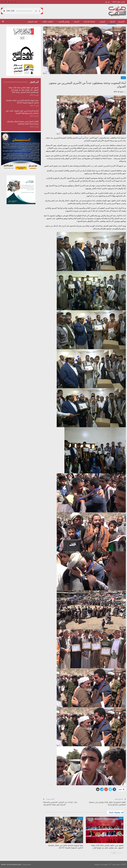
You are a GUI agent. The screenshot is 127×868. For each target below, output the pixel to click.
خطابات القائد (48, 22)
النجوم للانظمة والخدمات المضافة (11, 864)
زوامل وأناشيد (64, 22)
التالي (114, 853)
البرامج (103, 22)
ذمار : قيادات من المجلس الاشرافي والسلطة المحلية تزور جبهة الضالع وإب (60, 803)
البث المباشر (33, 22)
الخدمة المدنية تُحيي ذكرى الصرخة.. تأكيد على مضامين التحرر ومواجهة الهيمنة (22, 112)
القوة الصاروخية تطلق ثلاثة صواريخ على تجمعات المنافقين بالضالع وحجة (107, 803)
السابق (120, 853)
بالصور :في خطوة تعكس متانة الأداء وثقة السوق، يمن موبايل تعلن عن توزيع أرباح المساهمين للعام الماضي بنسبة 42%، (24, 90)
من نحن (107, 2)
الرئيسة (121, 22)
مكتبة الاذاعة (90, 22)
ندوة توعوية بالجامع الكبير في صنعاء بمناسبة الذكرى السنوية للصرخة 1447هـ (22, 102)
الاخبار (113, 22)
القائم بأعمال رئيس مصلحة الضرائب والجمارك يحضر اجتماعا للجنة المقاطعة (23, 123)
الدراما (77, 22)
